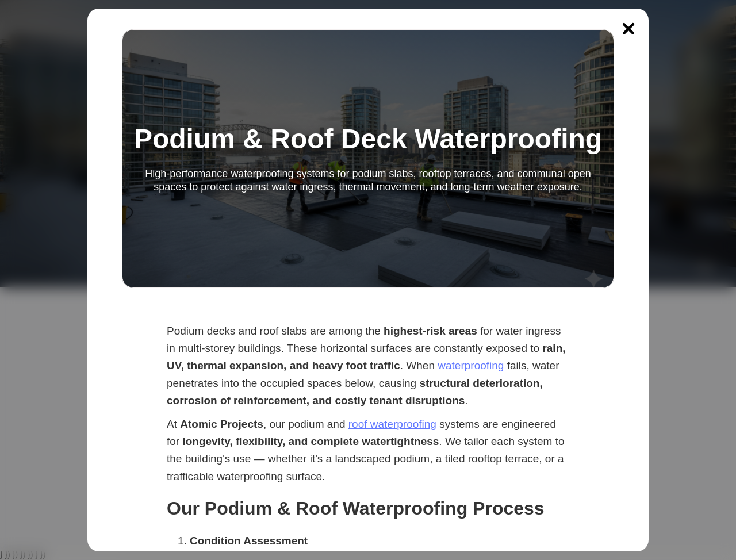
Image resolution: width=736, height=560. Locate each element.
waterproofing (471, 365)
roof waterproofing (392, 424)
